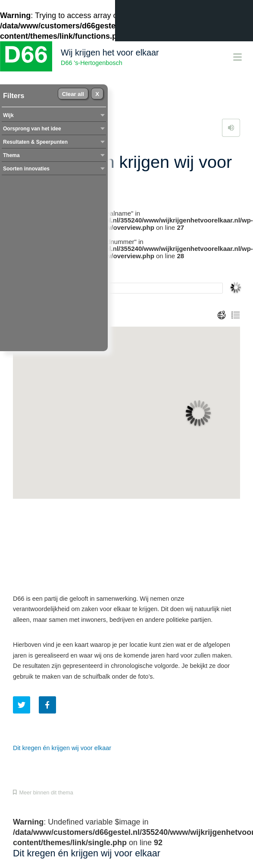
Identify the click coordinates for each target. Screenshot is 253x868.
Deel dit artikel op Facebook (47, 705)
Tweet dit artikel (22, 705)
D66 (26, 56)
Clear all (73, 94)
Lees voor (231, 128)
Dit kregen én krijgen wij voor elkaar (62, 748)
